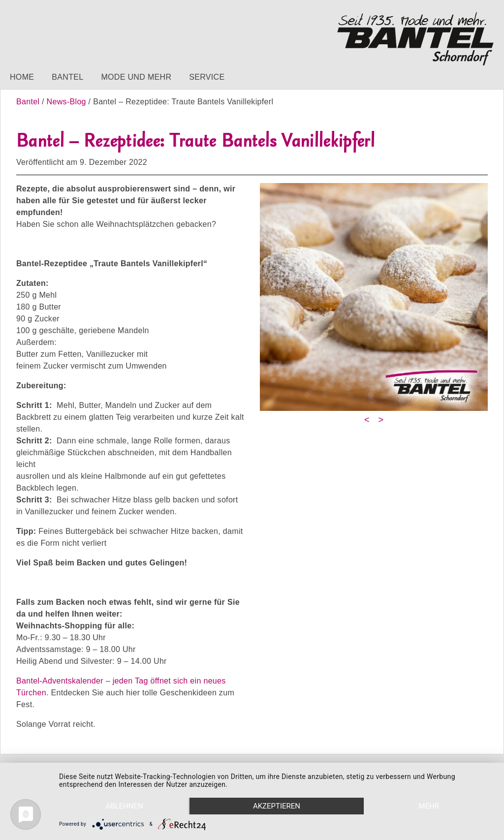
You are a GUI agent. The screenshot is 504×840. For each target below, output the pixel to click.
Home (22, 77)
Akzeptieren (277, 806)
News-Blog (66, 102)
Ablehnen (124, 806)
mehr (429, 806)
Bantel (67, 77)
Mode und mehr (136, 77)
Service (207, 77)
